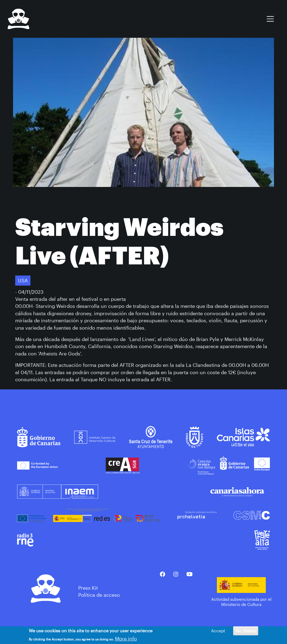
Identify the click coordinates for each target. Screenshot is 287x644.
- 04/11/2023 (29, 292)
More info (126, 639)
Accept (218, 631)
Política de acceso (99, 595)
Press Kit (88, 588)
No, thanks (246, 631)
